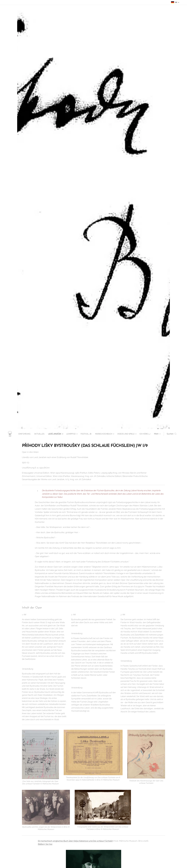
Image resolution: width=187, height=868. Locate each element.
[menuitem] (34, 434)
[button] (172, 434)
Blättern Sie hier (45, 844)
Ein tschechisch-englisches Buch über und (65, 841)
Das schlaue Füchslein (103, 841)
